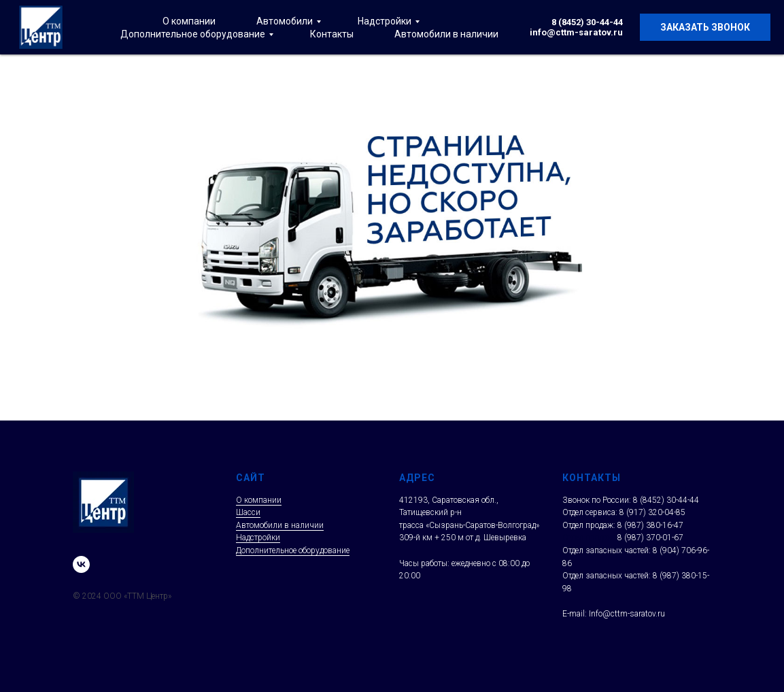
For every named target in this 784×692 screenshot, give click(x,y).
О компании (189, 21)
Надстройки (385, 21)
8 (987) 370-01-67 (650, 538)
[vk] (81, 564)
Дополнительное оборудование (193, 34)
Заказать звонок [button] (705, 27)
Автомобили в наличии (446, 34)
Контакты (332, 34)
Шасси (248, 512)
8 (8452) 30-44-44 (587, 22)
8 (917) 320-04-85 (652, 512)
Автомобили (285, 21)
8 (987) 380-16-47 (650, 525)
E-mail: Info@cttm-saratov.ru (614, 614)
